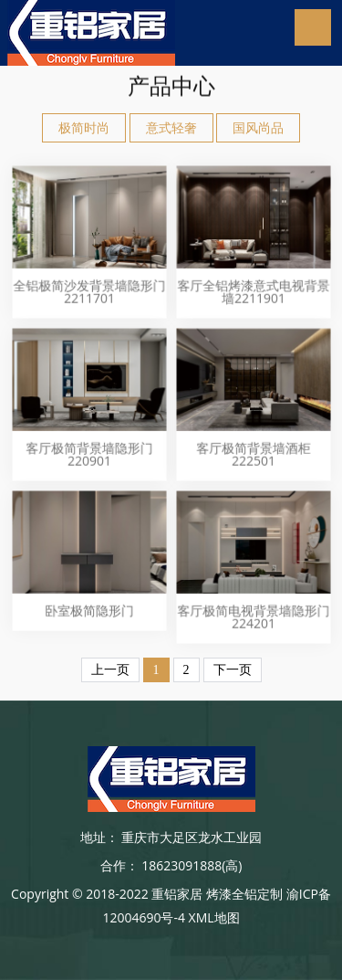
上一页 (110, 670)
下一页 (233, 670)
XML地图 (214, 917)
